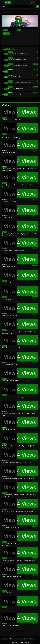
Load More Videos (20, 631)
